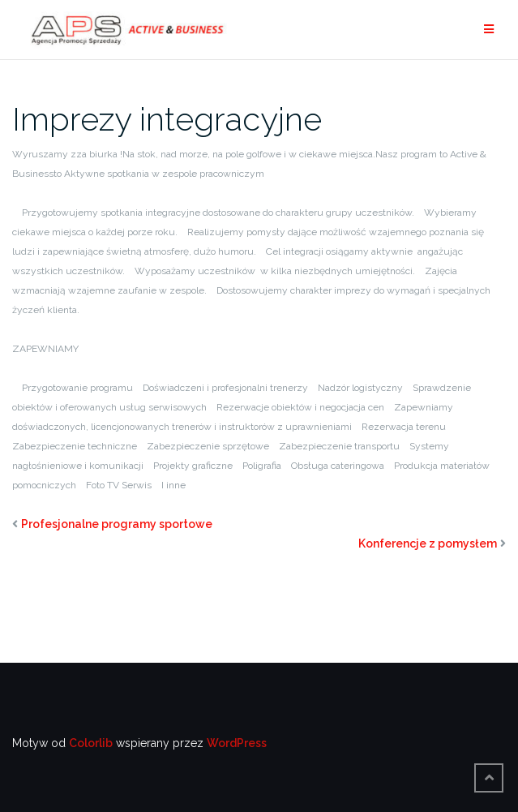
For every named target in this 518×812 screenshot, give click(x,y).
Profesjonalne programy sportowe (117, 524)
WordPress (237, 743)
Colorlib (91, 743)
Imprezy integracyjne (167, 119)
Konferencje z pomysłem (428, 543)
